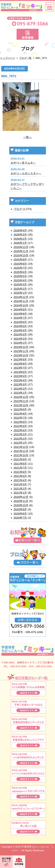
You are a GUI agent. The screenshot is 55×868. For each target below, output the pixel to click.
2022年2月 (20, 439)
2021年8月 (20, 464)
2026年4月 (20, 230)
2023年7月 (20, 368)
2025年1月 (20, 293)
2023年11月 (21, 351)
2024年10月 (21, 305)
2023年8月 (20, 364)
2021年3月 (20, 484)
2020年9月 (20, 509)
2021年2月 (20, 489)
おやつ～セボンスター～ (26, 173)
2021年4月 (20, 480)
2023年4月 (20, 380)
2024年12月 (21, 297)
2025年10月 (21, 255)
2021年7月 (20, 468)
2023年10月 (21, 355)
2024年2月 (20, 339)
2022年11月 (21, 401)
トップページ (7, 58)
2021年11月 (21, 451)
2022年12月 (21, 397)
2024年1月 (20, 343)
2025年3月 (20, 285)
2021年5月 (20, 476)
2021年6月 (20, 472)
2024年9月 (20, 310)
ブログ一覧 (25, 58)
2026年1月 (20, 243)
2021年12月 (21, 447)
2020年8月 (20, 514)
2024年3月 (20, 335)
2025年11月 (21, 251)
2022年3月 (20, 434)
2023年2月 (20, 389)
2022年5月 (20, 426)
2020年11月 (21, 501)
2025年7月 (20, 268)
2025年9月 (20, 260)
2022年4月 (20, 430)
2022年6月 (20, 422)
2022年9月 (20, 409)
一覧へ (27, 137)
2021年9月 (20, 459)
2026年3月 (20, 235)
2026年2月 (20, 239)
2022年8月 (20, 414)
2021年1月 (20, 493)
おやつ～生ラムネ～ (23, 163)
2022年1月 (20, 443)
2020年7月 (20, 518)
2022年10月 (21, 405)
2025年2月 (20, 289)
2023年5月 (20, 376)
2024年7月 (20, 318)
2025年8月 (20, 264)
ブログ (18, 209)
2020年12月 (21, 497)
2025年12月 (21, 247)
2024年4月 (20, 330)
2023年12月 (21, 347)
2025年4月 (20, 280)
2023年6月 (20, 372)
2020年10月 (21, 505)
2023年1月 (20, 393)
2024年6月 (20, 322)
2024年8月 (20, 314)
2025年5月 (20, 276)
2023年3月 (20, 384)
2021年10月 (21, 455)
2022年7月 (20, 418)
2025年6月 (20, 272)
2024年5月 (20, 326)
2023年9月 (20, 359)
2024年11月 (21, 301)
